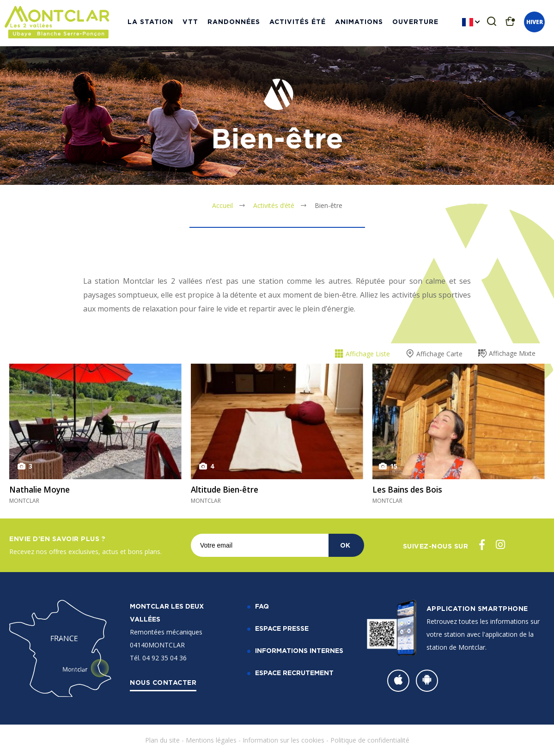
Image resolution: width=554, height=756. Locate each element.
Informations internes (299, 650)
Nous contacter (163, 682)
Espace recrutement (294, 673)
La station (150, 23)
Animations (359, 23)
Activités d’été (274, 205)
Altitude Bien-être (228, 489)
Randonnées (234, 23)
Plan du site (162, 740)
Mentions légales (211, 740)
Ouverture (415, 23)
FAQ (262, 606)
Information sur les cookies (283, 740)
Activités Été (298, 23)
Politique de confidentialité (370, 740)
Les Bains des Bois (410, 489)
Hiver (535, 23)
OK (345, 545)
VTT (190, 23)
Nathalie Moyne (42, 489)
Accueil (222, 205)
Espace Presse (282, 628)
